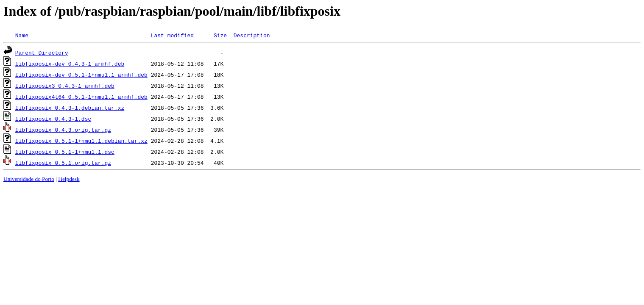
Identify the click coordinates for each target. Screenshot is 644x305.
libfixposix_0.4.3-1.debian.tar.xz (70, 108)
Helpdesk (69, 179)
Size (220, 35)
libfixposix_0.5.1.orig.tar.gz (63, 163)
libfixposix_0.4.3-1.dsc (53, 119)
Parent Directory (42, 53)
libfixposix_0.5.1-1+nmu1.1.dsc (65, 152)
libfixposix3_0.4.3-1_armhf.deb (65, 86)
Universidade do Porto (29, 179)
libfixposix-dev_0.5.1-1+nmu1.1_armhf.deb (81, 75)
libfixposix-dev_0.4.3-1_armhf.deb (70, 64)
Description (252, 35)
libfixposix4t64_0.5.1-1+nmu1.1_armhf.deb (81, 97)
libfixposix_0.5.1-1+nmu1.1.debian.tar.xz (81, 141)
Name (22, 35)
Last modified (172, 35)
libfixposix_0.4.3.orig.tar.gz (63, 130)
